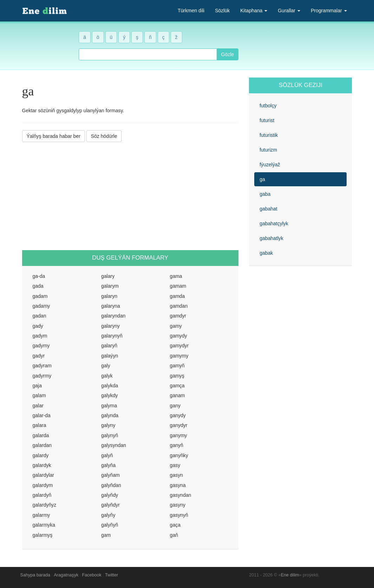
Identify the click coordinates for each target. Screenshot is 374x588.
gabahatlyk (271, 238)
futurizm (268, 150)
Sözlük (222, 11)
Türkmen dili (191, 11)
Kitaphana (254, 11)
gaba (265, 194)
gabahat (268, 209)
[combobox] (148, 54)
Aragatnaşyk (66, 575)
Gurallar (289, 11)
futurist (267, 120)
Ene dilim (290, 575)
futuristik (269, 135)
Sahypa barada (35, 575)
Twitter (111, 575)
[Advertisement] (130, 196)
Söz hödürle (104, 136)
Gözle (228, 54)
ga (262, 179)
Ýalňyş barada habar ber (54, 136)
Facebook (92, 575)
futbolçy (268, 106)
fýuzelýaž (270, 165)
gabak (266, 253)
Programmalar (329, 11)
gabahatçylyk (274, 223)
